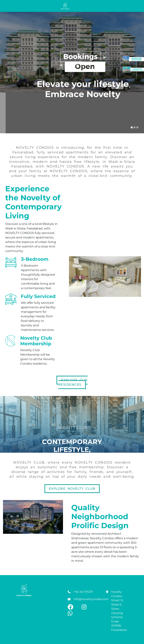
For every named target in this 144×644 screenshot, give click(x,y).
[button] (74, 277)
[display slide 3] (137, 127)
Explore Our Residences (73, 382)
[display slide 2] (135, 127)
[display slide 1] (132, 127)
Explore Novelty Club (72, 489)
